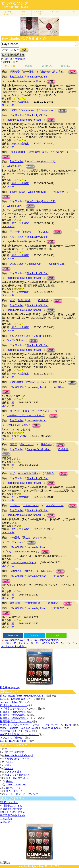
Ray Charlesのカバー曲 (17, 640)
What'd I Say (14, 166)
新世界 (50, 473)
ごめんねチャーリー (49, 411)
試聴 (73, 72)
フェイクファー (54, 505)
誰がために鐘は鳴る (52, 72)
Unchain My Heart (36, 421)
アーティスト (39, 13)
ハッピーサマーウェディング (22, 794)
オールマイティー (16, 785)
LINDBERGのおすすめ (12, 812)
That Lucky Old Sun (37, 77)
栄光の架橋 (24, 300)
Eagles (14, 110)
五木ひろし (16, 571)
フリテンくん (14, 542)
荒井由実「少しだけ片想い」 (16, 731)
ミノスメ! (71, 12)
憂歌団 (14, 444)
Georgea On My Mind (38, 449)
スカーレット (30, 505)
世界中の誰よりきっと (17, 759)
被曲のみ (47, 66)
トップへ (6, 643)
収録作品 (59, 152)
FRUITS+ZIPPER (14, 752)
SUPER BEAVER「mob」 (14, 741)
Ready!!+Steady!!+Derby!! (19, 756)
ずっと (8, 749)
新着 (24, 13)
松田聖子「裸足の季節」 (14, 712)
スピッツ (15, 505)
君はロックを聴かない (17, 775)
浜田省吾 (15, 72)
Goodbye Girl (34, 264)
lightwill (36, 866)
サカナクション (15, 791)
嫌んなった (27, 444)
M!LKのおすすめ (9, 802)
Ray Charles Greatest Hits (21, 552)
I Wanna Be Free (35, 382)
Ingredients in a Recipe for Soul (24, 81)
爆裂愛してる (13, 788)
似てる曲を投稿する (13, 55)
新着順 (29, 66)
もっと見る (6, 819)
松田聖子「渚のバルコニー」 (16, 722)
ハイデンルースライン (24, 562)
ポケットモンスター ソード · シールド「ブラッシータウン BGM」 (37, 725)
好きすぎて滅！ (13, 772)
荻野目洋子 (16, 603)
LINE (56, 636)
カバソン (55, 12)
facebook (13, 636)
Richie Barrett (17, 152)
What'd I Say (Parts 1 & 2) (41, 162)
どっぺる (8, 13)
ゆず (12, 300)
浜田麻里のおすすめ (11, 809)
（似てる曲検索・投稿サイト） (19, 7)
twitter (35, 636)
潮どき (29, 571)
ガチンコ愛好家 (20, 102)
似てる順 (10, 66)
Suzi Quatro (16, 382)
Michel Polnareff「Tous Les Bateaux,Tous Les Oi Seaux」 (32, 728)
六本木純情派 (33, 603)
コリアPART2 (19, 436)
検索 (24, 50)
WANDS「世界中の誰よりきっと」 (19, 734)
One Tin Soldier (42, 336)
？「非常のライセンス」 (14, 709)
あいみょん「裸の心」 (12, 738)
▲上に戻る (6, 822)
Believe (27, 232)
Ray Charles (17, 77)
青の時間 (28, 72)
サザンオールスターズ (22, 411)
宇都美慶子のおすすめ (12, 815)
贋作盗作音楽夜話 (15, 59)
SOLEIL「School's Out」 (14, 699)
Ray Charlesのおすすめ (46, 640)
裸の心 (10, 781)
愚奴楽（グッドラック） (36, 538)
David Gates (17, 264)
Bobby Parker (17, 192)
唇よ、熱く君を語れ (17, 778)
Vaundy (9, 768)
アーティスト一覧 (23, 643)
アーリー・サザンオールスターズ (25, 415)
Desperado (27, 110)
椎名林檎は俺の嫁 (10, 688)
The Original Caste (20, 336)
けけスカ (9, 762)
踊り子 (8, 765)
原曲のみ (65, 66)
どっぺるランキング (47, 643)
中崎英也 (15, 538)
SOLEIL (43, 232)
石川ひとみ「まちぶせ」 (14, 705)
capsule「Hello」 (10, 702)
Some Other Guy (37, 152)
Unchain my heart (36, 387)
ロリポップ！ (52, 866)
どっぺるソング (15, 3)
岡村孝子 (15, 232)
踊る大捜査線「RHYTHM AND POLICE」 (23, 696)
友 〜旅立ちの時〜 (28, 473)
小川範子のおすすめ (11, 806)
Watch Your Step (37, 192)
